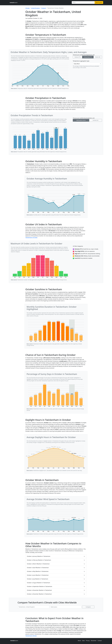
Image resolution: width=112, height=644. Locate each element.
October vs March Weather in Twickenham (38, 564)
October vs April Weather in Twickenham (38, 568)
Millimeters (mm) (81, 120)
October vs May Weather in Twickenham (38, 571)
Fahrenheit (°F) (88, 57)
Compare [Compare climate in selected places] (88, 607)
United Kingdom (35, 8)
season (14, 3)
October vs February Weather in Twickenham (39, 560)
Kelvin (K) (98, 57)
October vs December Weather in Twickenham (39, 594)
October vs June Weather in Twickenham (38, 575)
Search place (99, 2)
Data (83, 641)
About (79, 641)
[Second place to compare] (66, 607)
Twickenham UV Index (31, 237)
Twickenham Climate (31, 636)
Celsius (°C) (77, 57)
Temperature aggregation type (81, 61)
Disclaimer (94, 641)
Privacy (88, 641)
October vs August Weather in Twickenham (38, 583)
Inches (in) (96, 120)
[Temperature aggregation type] (87, 64)
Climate (27, 8)
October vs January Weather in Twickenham (39, 556)
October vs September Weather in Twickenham (40, 586)
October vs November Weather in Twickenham (39, 590)
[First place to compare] (33, 607)
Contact (100, 641)
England (44, 8)
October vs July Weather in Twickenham (37, 579)
